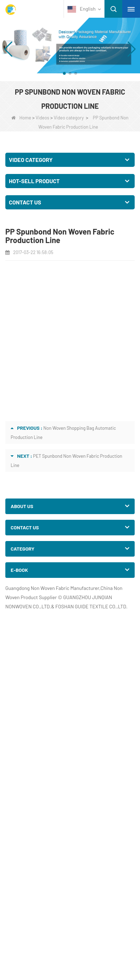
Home (21, 118)
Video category (69, 118)
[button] (64, 73)
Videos (42, 118)
